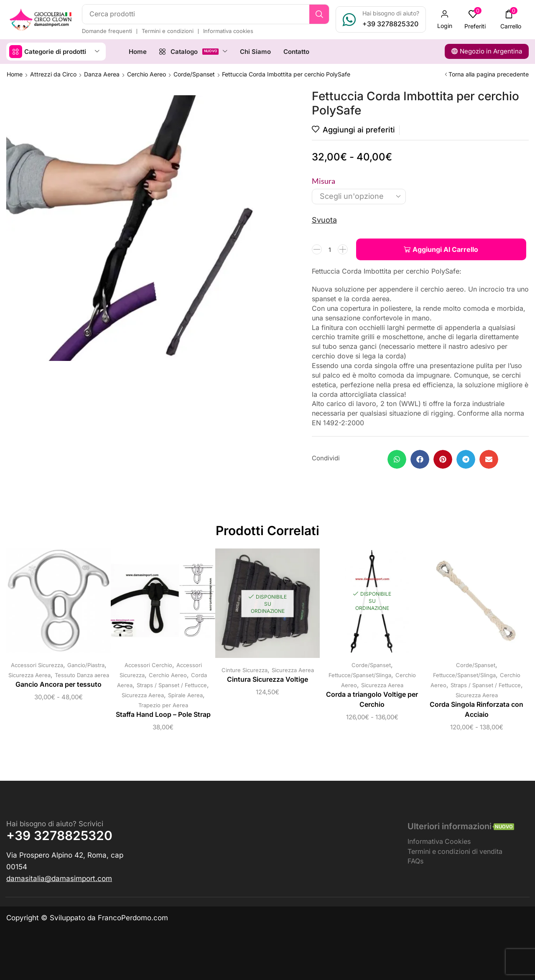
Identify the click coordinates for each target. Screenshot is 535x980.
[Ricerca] (319, 14)
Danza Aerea (102, 74)
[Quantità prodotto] (330, 249)
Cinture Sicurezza (245, 670)
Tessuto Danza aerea (82, 675)
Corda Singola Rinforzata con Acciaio (476, 710)
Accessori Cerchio (148, 665)
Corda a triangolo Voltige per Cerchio (372, 699)
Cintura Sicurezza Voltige (267, 679)
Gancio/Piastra (86, 665)
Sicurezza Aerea (29, 675)
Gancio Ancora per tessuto (59, 684)
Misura (324, 181)
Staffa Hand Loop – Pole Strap (163, 715)
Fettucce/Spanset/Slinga (360, 675)
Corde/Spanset (194, 74)
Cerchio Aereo (146, 74)
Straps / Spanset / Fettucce (172, 685)
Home (15, 74)
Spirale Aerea (185, 695)
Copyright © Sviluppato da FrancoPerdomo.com (87, 918)
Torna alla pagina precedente (489, 74)
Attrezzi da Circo (53, 74)
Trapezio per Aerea (163, 705)
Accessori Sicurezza (37, 665)
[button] (445, 20)
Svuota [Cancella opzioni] (324, 220)
